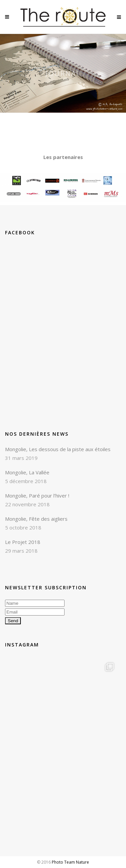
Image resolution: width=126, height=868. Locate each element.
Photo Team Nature (70, 862)
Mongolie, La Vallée (27, 472)
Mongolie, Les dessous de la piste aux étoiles (58, 449)
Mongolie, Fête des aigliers (36, 519)
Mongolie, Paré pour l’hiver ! (37, 496)
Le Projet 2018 (23, 542)
